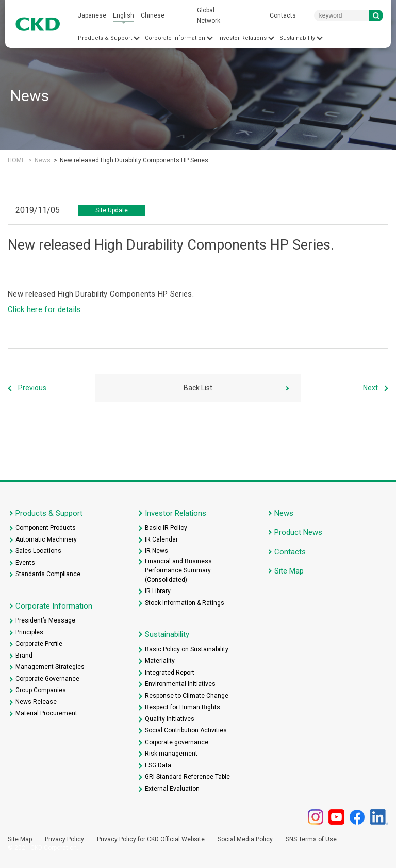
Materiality (160, 661)
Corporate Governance (47, 679)
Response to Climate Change (187, 696)
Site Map (289, 571)
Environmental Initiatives (180, 684)
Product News (298, 532)
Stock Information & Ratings (185, 603)
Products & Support (105, 38)
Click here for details (44, 309)
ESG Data (158, 765)
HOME (16, 160)
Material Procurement (46, 713)
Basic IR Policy (166, 528)
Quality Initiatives (170, 719)
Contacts (283, 15)
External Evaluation (172, 789)
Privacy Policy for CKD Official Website (151, 839)
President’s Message (45, 620)
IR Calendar (161, 539)
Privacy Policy (64, 839)
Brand (24, 656)
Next (370, 388)
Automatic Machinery (46, 539)
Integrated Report (170, 673)
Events (25, 563)
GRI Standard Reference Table (187, 777)
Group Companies (41, 690)
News (43, 160)
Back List (198, 388)
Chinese (153, 15)
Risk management (171, 754)
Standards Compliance (48, 574)
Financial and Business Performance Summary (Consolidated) (178, 570)
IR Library (158, 591)
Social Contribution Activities (186, 730)
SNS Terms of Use (311, 839)
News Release (36, 702)
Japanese (92, 15)
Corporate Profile (39, 644)
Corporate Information (175, 38)
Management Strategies (50, 667)
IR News (156, 551)
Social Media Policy (245, 839)
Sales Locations (38, 551)
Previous (32, 388)
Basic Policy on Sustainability (187, 649)
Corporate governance (177, 742)
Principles (29, 632)
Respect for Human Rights (183, 707)
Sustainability (297, 38)
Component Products (46, 528)
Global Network (209, 15)
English (123, 15)
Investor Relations (242, 38)
